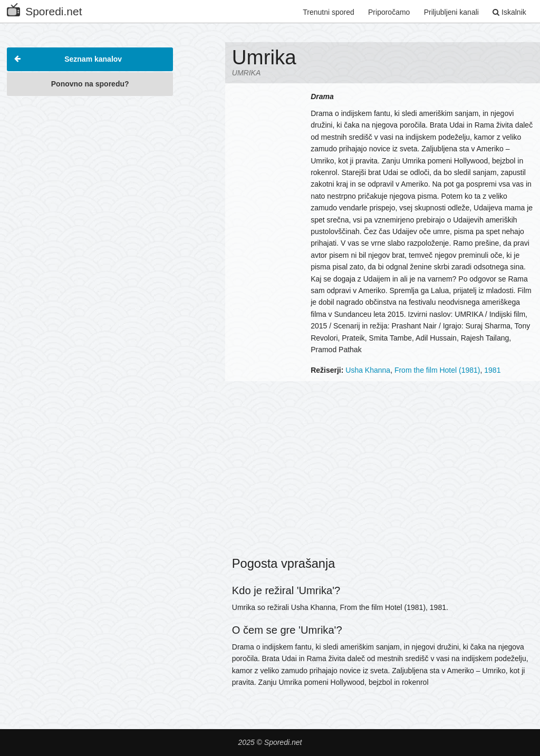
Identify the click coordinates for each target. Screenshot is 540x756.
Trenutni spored (329, 12)
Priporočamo (389, 12)
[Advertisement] (90, 168)
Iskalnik (509, 12)
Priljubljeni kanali (451, 12)
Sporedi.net (44, 9)
